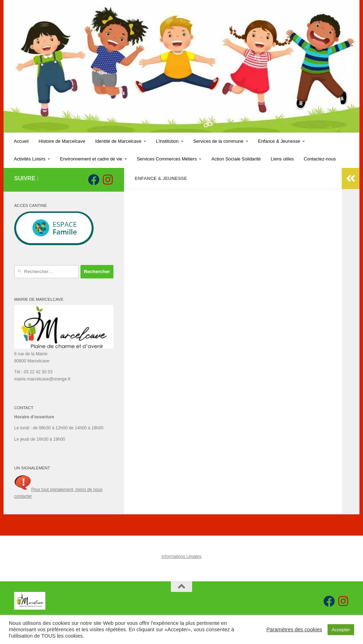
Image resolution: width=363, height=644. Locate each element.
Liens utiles (282, 159)
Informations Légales (182, 557)
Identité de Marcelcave (118, 141)
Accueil (21, 141)
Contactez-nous (320, 159)
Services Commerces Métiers (167, 159)
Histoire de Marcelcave (62, 141)
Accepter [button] (341, 630)
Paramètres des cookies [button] (294, 629)
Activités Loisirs (30, 159)
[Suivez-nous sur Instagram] (108, 180)
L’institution (167, 141)
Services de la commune (218, 141)
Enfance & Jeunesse (279, 141)
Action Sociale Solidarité (236, 159)
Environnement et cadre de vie (91, 159)
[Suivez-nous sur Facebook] (94, 180)
